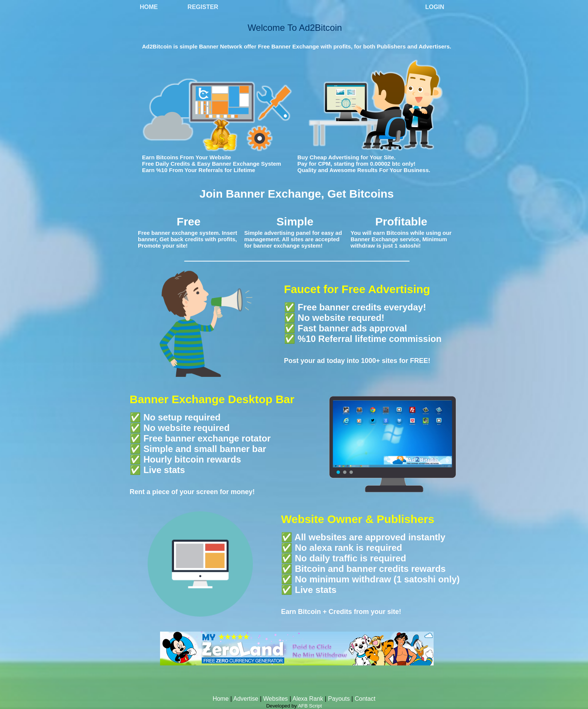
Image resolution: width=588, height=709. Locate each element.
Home (149, 7)
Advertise (246, 699)
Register (203, 7)
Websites (276, 699)
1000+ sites (379, 361)
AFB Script (310, 706)
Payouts (339, 699)
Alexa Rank (308, 699)
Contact (365, 699)
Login (435, 7)
